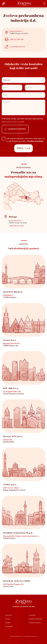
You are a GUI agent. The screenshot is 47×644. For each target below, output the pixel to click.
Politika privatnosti (35, 619)
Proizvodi (8, 615)
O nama (8, 619)
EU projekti (9, 626)
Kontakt (8, 623)
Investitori (32, 615)
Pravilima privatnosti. (35, 141)
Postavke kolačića (35, 623)
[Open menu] (44, 4)
